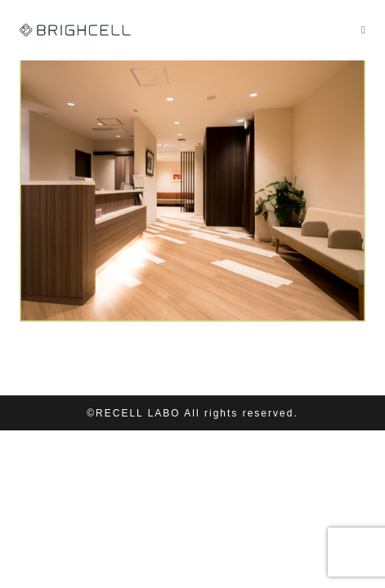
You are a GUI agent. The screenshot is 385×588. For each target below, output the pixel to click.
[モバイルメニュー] (363, 30)
